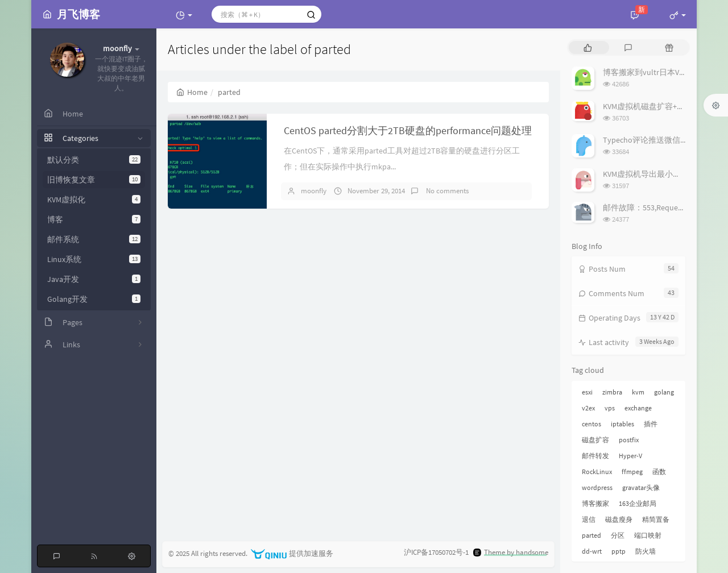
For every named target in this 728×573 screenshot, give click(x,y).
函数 (659, 472)
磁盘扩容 (595, 440)
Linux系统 (94, 259)
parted (591, 535)
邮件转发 (595, 456)
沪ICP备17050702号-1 (436, 552)
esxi (587, 392)
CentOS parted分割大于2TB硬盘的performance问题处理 (408, 130)
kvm (638, 392)
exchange (638, 408)
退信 (589, 519)
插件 (651, 424)
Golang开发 (94, 299)
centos (591, 424)
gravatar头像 (641, 487)
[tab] (588, 47)
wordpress (597, 487)
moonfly (314, 191)
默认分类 (94, 160)
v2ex (588, 408)
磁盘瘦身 (619, 519)
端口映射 (648, 535)
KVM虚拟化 (94, 200)
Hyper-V (630, 456)
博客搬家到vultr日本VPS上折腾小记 (665, 72)
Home (192, 92)
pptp (619, 551)
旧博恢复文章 (94, 180)
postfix (629, 440)
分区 (618, 535)
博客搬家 (595, 503)
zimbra (612, 392)
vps (610, 408)
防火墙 (646, 551)
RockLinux (597, 472)
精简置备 (656, 519)
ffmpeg (632, 472)
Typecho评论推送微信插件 (650, 140)
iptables (622, 424)
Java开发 (94, 279)
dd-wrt (592, 551)
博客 (94, 219)
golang (664, 392)
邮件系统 (94, 239)
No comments (446, 191)
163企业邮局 (638, 503)
